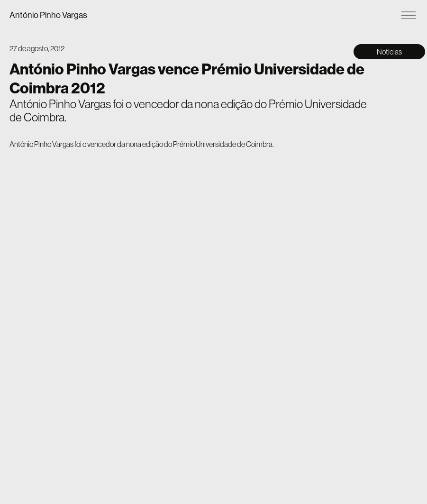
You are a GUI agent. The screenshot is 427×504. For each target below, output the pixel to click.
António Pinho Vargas (48, 15)
